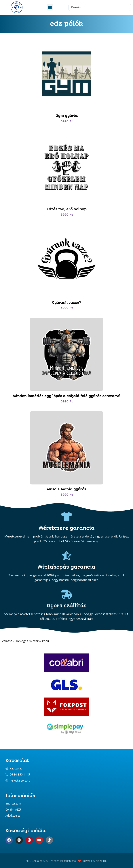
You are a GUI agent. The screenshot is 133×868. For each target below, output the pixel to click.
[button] (50, 7)
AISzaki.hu (102, 861)
